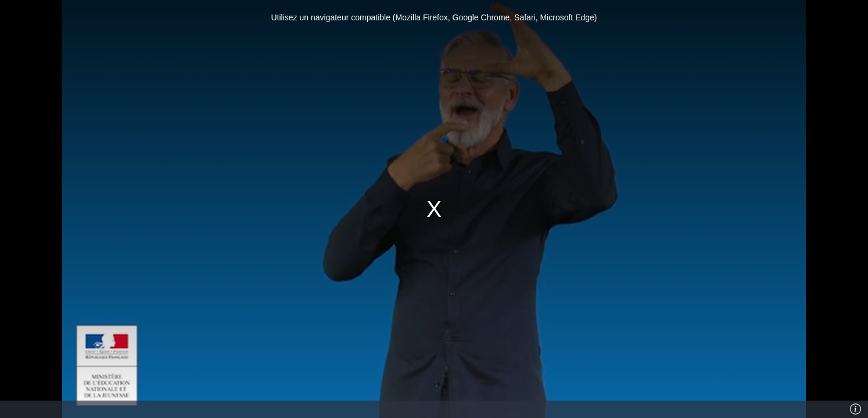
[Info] (856, 409)
